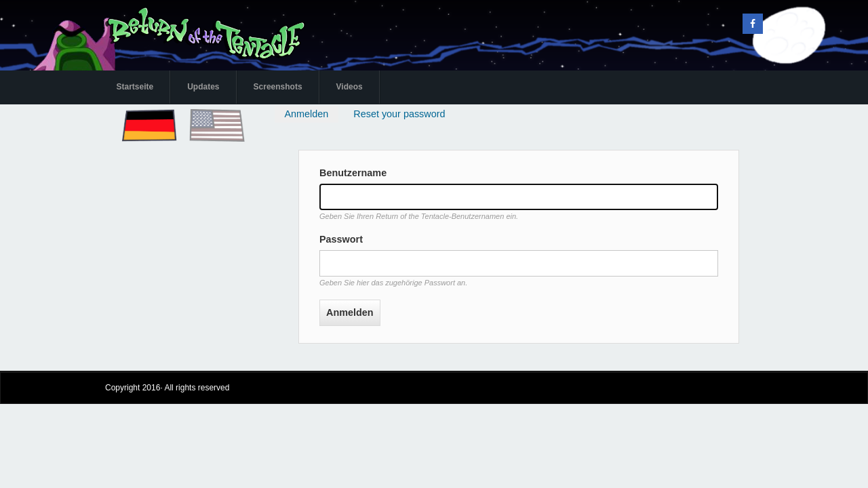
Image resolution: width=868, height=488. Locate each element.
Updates (203, 87)
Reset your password (399, 114)
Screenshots (278, 87)
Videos (350, 87)
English (203, 112)
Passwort (341, 239)
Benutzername (353, 173)
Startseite (135, 87)
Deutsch (137, 112)
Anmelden (311, 115)
